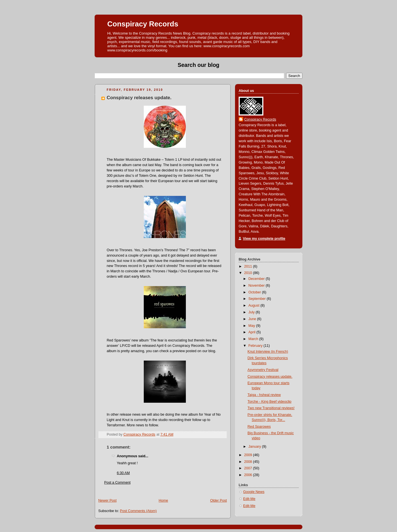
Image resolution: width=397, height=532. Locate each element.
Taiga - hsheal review (264, 395)
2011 (249, 266)
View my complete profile (264, 239)
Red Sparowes (259, 427)
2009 (249, 455)
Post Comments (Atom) (138, 511)
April (253, 332)
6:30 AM (123, 473)
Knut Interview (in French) (268, 352)
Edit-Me (249, 499)
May (252, 326)
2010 (249, 273)
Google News (254, 492)
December (257, 279)
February (256, 346)
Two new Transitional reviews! (271, 408)
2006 (249, 475)
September (258, 299)
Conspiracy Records (143, 24)
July (252, 312)
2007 (249, 468)
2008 (249, 462)
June (253, 319)
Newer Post (107, 501)
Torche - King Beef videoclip (270, 402)
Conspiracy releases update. (270, 377)
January (255, 447)
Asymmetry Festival (263, 370)
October (255, 292)
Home (163, 501)
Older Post (218, 501)
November (257, 286)
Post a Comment (117, 483)
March (254, 339)
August (255, 305)
